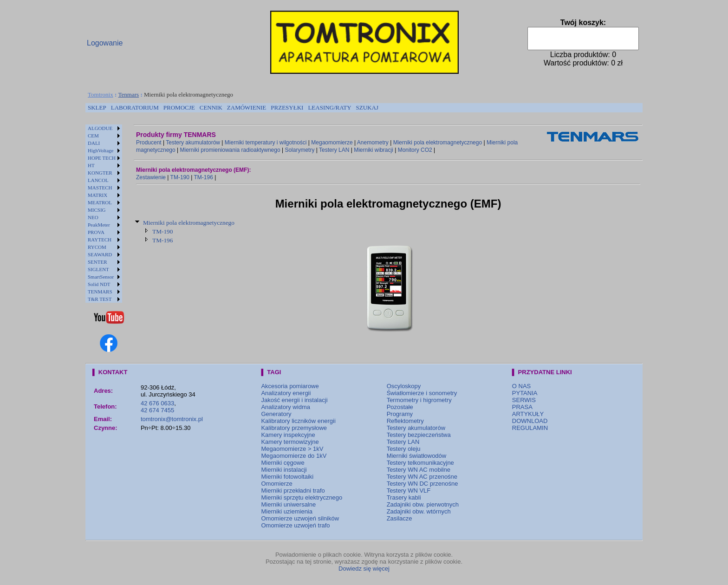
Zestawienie (151, 177)
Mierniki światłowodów (417, 456)
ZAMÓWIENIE (247, 107)
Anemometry (373, 143)
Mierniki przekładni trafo (293, 491)
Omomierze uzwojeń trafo (295, 525)
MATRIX (97, 195)
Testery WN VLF (409, 491)
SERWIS (524, 400)
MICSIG (97, 210)
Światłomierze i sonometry (422, 393)
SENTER (97, 262)
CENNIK (211, 107)
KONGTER (100, 173)
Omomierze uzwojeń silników (300, 518)
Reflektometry (405, 421)
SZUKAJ (367, 107)
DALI (94, 143)
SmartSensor (101, 277)
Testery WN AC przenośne (422, 477)
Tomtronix (101, 94)
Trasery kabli (404, 497)
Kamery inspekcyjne (288, 435)
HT (91, 165)
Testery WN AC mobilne (419, 470)
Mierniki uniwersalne (288, 504)
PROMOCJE (179, 107)
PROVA (96, 232)
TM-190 (180, 177)
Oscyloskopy (404, 386)
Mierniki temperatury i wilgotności (266, 143)
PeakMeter (99, 225)
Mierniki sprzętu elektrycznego (302, 497)
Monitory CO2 (415, 150)
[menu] (104, 214)
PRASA (522, 407)
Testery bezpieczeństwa (419, 435)
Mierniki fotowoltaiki (287, 477)
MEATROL (100, 202)
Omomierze (276, 484)
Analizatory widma (286, 407)
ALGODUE (100, 128)
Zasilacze (400, 518)
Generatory (276, 414)
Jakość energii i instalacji (294, 400)
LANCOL (98, 180)
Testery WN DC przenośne (422, 484)
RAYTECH (100, 240)
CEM (93, 136)
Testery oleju (404, 449)
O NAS (521, 386)
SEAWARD (100, 254)
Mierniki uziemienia (287, 511)
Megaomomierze (332, 143)
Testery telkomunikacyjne (420, 463)
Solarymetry (299, 150)
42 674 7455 (157, 410)
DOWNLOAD (530, 421)
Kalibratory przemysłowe (294, 428)
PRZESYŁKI (287, 107)
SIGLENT (98, 269)
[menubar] (233, 108)
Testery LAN (334, 150)
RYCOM (97, 247)
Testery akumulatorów (193, 143)
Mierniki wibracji (374, 150)
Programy (400, 414)
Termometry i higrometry (419, 400)
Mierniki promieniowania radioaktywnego (230, 150)
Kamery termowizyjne (290, 442)
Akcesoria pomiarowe (290, 386)
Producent (149, 143)
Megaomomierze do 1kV (294, 456)
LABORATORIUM (135, 107)
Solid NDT (99, 284)
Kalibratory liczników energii (298, 421)
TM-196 (204, 177)
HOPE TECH (102, 158)
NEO (93, 217)
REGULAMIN (530, 428)
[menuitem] (97, 108)
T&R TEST (100, 299)
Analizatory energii (286, 393)
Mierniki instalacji (284, 470)
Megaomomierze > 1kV (292, 449)
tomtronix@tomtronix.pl (172, 419)
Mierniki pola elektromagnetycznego (438, 143)
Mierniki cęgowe (283, 463)
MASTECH (100, 188)
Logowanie (105, 43)
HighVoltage (101, 150)
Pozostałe (400, 407)
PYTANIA (525, 393)
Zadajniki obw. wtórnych (419, 511)
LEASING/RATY (329, 107)
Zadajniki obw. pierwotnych (423, 504)
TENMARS (100, 292)
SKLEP (97, 107)
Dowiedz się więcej (364, 569)
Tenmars (129, 94)
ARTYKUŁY (528, 414)
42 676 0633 (157, 403)
